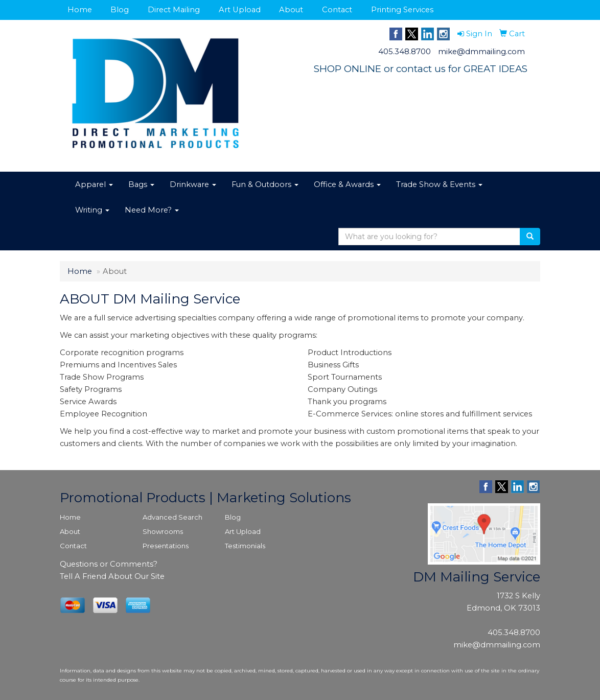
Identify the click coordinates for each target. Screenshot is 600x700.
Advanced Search (172, 517)
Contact (337, 10)
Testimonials (245, 546)
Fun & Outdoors (265, 184)
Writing (92, 210)
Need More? (152, 210)
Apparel (94, 184)
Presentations (166, 546)
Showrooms (163, 531)
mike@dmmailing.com (481, 52)
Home (80, 10)
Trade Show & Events (439, 184)
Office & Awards (347, 184)
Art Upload (240, 10)
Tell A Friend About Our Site (112, 576)
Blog (120, 10)
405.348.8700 (405, 52)
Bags (141, 184)
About (291, 10)
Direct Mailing (174, 10)
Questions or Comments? (109, 564)
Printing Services (402, 10)
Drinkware (193, 184)
